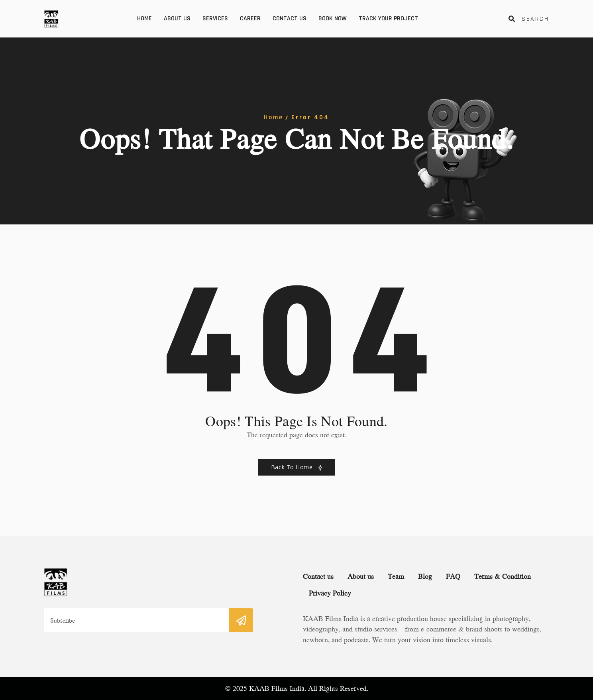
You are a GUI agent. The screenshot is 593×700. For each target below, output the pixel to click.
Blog (425, 576)
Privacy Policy (330, 593)
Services (215, 19)
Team (396, 576)
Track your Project (388, 19)
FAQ (453, 576)
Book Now (333, 19)
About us (177, 19)
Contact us (290, 19)
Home (144, 19)
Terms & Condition (503, 576)
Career (250, 19)
